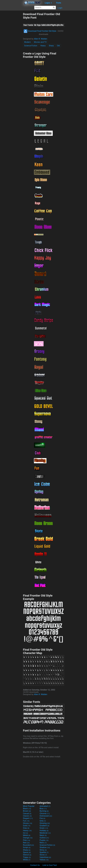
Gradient (44, 826)
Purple (44, 840)
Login (60, 8)
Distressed (46, 816)
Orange (28, 838)
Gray (26, 828)
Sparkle (44, 852)
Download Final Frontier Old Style (40, 31)
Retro (43, 843)
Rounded (28, 845)
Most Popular (29, 806)
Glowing (45, 823)
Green (44, 828)
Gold (27, 826)
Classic (27, 816)
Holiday (44, 831)
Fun (26, 821)
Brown (27, 811)
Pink (27, 840)
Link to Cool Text (50, 865)
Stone (43, 855)
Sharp (51, 46)
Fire (42, 818)
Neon (43, 835)
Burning (44, 811)
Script (27, 847)
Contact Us (35, 865)
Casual (27, 813)
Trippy (27, 857)
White (27, 860)
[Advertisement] (11, 48)
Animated (45, 806)
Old (58, 46)
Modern (27, 42)
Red (26, 843)
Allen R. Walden (41, 39)
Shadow (45, 847)
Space (27, 852)
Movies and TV (40, 42)
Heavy (43, 46)
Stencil (27, 855)
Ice (25, 833)
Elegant (28, 818)
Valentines (45, 857)
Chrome (45, 813)
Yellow (44, 860)
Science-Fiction (31, 46)
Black (27, 809)
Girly (43, 821)
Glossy (28, 823)
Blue (43, 809)
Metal (27, 835)
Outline (44, 838)
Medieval (45, 833)
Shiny (43, 850)
